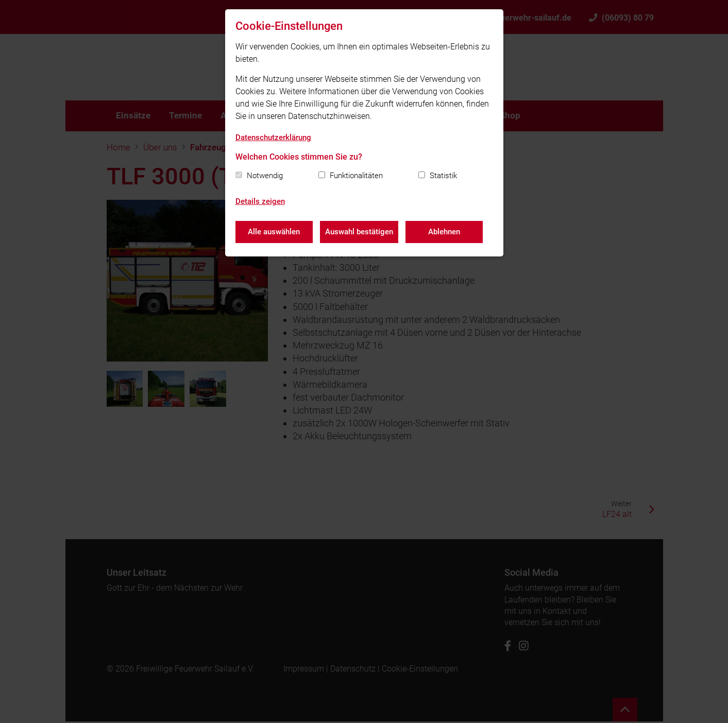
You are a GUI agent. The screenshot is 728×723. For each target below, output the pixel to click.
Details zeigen (260, 201)
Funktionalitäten (356, 176)
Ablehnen (445, 232)
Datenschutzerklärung (273, 137)
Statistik (443, 176)
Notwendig (265, 176)
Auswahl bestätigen (360, 232)
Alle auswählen (274, 232)
